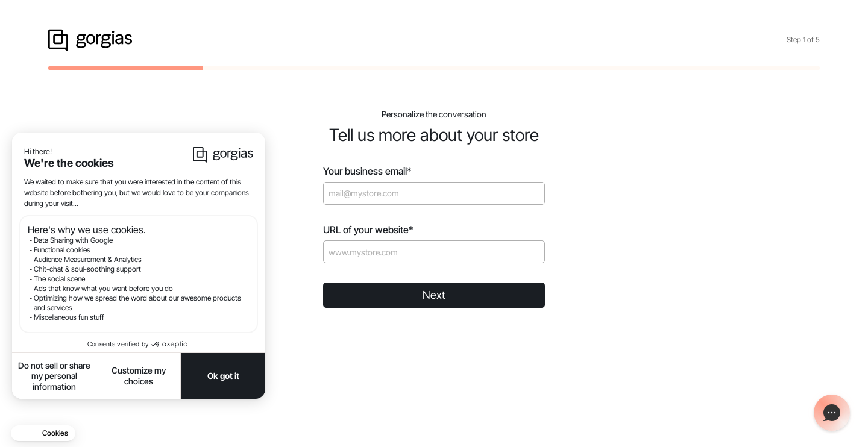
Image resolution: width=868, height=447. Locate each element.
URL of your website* (368, 230)
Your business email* (367, 171)
